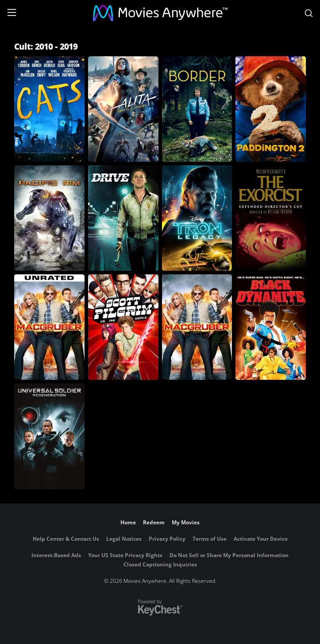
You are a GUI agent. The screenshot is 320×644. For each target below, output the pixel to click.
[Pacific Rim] (49, 218)
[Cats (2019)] (49, 109)
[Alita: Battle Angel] (123, 109)
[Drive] (123, 218)
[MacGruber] (197, 327)
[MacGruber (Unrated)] (49, 327)
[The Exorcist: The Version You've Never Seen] (271, 218)
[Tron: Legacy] (197, 218)
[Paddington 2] (271, 109)
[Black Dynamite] (271, 327)
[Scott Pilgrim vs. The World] (123, 327)
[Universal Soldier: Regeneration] (49, 436)
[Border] (197, 109)
